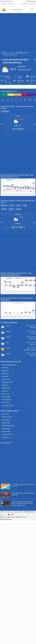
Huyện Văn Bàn (6, 431)
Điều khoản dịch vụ (22, 517)
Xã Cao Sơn (5, 374)
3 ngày (12, 205)
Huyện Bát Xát (6, 423)
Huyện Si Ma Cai (6, 429)
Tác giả (13, 517)
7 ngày (25, 205)
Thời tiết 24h (5, 111)
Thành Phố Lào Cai (7, 434)
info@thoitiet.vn (29, 512)
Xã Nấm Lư (5, 391)
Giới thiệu (8, 517)
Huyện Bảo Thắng (7, 417)
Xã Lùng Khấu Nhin (7, 382)
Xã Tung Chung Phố (7, 406)
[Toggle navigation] (32, 9)
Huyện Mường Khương (22, 53)
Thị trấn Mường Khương (9, 365)
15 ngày (11, 209)
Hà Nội (3, 4)
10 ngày (4, 209)
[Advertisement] (18, 31)
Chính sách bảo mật (6, 519)
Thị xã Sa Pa (5, 437)
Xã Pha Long (5, 394)
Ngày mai (4, 205)
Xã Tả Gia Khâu (6, 397)
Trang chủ (4, 53)
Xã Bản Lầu (5, 368)
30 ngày (18, 209)
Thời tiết (20, 512)
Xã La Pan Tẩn (6, 379)
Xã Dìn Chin (5, 376)
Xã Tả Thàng (5, 403)
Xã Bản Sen (5, 371)
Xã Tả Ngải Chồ (6, 400)
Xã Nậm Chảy (6, 388)
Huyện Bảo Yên (6, 420)
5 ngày (18, 205)
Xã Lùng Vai (5, 385)
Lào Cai (11, 53)
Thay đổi (11, 4)
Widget (2, 517)
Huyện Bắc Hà (6, 414)
